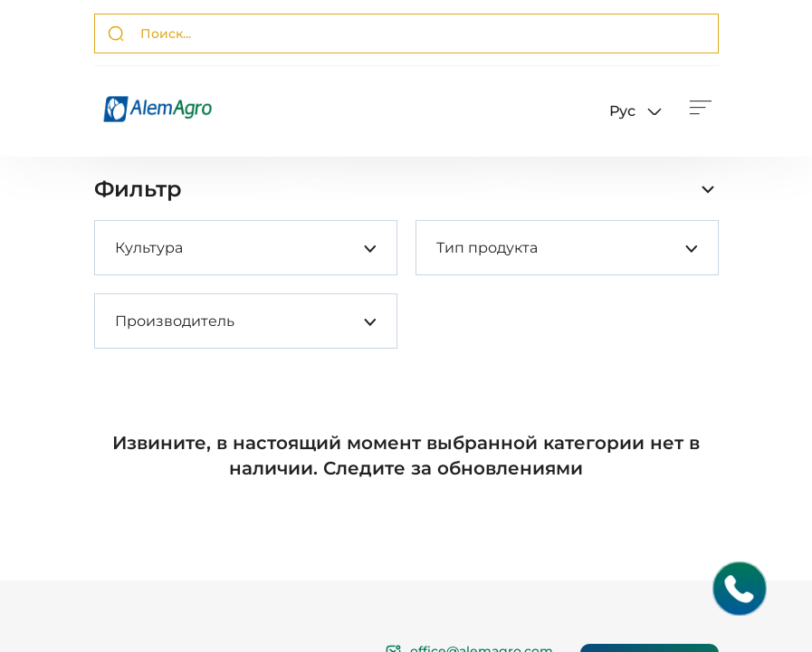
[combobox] (115, 248)
